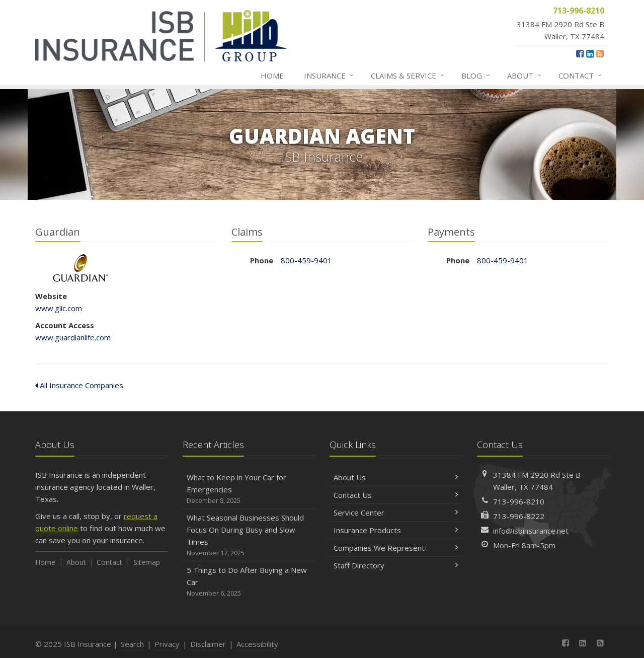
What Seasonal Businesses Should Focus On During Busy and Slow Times (249, 535)
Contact (581, 76)
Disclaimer (208, 644)
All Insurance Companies (79, 385)
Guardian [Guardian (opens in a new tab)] (80, 268)
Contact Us (396, 495)
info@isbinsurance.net (531, 531)
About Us (396, 477)
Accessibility (257, 644)
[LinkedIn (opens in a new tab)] (590, 53)
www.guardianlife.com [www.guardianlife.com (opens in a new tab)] (73, 337)
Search (132, 644)
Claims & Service (408, 76)
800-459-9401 (306, 260)
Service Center (396, 513)
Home (272, 76)
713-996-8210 (519, 501)
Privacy (167, 644)
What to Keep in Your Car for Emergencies (249, 489)
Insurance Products (396, 530)
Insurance (329, 76)
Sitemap (147, 562)
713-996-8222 (519, 516)
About (525, 76)
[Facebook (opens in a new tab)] (580, 53)
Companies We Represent (396, 548)
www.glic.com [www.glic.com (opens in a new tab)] (59, 308)
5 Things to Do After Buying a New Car (249, 582)
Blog (476, 76)
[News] (600, 53)
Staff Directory (396, 565)
